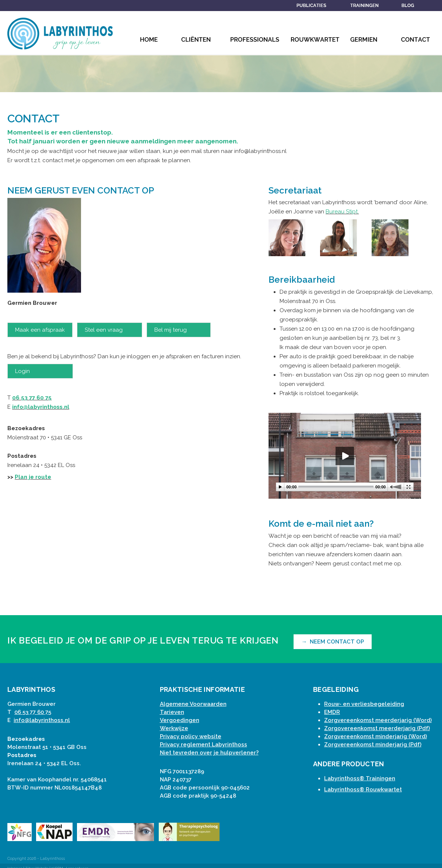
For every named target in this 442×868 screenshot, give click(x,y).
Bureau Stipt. (342, 212)
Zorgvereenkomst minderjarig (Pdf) (373, 745)
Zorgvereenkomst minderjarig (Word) (376, 736)
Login (40, 371)
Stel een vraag (110, 330)
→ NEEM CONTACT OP (333, 642)
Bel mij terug (179, 330)
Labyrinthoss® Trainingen (360, 778)
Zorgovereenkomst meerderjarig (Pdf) (377, 728)
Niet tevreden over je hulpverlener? (209, 753)
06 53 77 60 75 (32, 398)
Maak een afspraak (40, 330)
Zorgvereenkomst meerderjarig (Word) (378, 720)
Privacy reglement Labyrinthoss (204, 745)
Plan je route (33, 477)
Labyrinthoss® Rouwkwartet (363, 789)
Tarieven (172, 712)
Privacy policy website (191, 736)
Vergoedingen (180, 720)
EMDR (332, 712)
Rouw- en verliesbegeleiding (364, 704)
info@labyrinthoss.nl (41, 407)
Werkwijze (174, 728)
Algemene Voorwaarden (193, 704)
